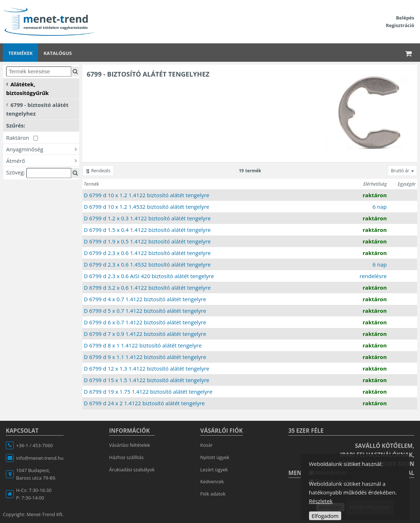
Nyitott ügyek (215, 457)
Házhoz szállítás (127, 457)
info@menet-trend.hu (40, 458)
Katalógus (57, 53)
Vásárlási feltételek (130, 445)
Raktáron (22, 138)
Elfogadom (325, 516)
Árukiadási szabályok (132, 470)
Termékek (20, 53)
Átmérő (43, 160)
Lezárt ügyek (214, 470)
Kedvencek (212, 481)
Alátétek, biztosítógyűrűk (27, 88)
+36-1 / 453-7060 (35, 445)
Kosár (207, 445)
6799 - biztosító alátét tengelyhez (37, 109)
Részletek (321, 501)
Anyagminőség (43, 149)
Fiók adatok (213, 494)
